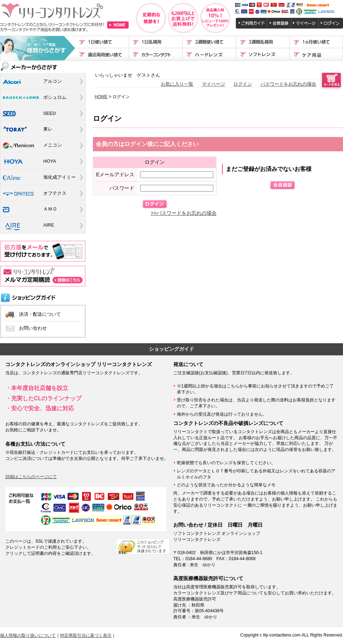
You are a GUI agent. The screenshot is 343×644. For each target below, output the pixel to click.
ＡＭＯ (50, 209)
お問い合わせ (33, 328)
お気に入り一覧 (177, 84)
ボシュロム (55, 97)
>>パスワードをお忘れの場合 (184, 213)
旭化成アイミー (59, 177)
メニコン (53, 145)
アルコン (53, 81)
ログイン (243, 84)
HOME (101, 97)
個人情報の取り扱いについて (28, 635)
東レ (48, 129)
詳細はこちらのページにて (31, 477)
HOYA (50, 161)
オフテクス (55, 193)
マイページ (213, 84)
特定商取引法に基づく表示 (86, 635)
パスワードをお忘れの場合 (288, 84)
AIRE (49, 225)
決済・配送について (40, 314)
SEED (49, 113)
